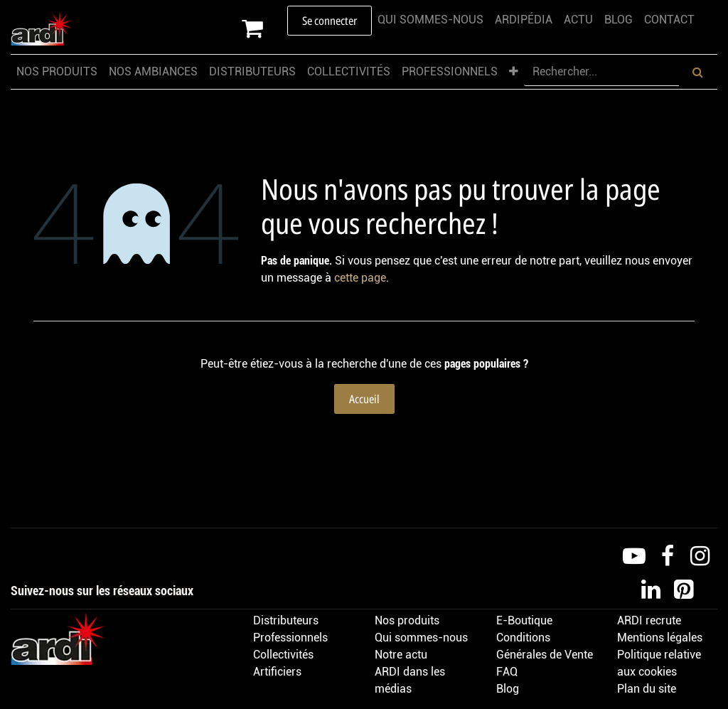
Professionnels (290, 638)
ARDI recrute (649, 620)
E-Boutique (524, 620)
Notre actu (401, 655)
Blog (508, 689)
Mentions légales (660, 638)
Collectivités (283, 655)
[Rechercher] (698, 72)
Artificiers (277, 672)
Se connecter (330, 21)
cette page (360, 278)
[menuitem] (430, 20)
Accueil (364, 399)
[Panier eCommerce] (264, 28)
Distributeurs (286, 620)
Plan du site (647, 689)
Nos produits (407, 620)
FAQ (507, 672)
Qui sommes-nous (421, 638)
